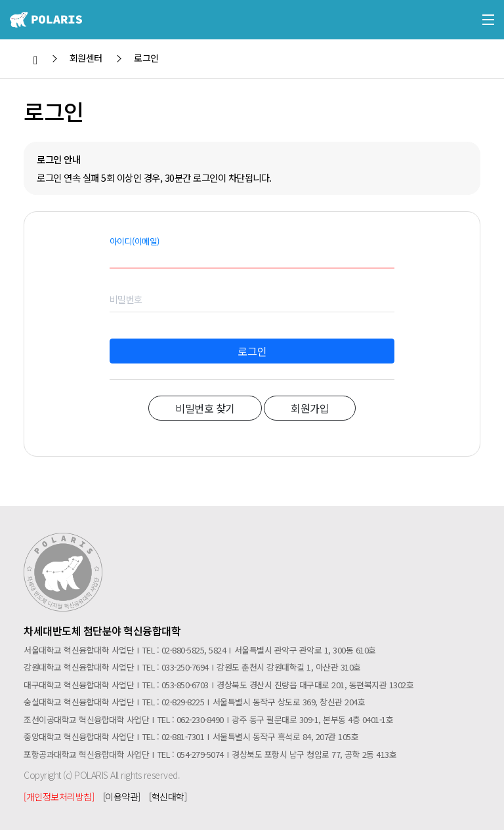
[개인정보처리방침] (59, 797)
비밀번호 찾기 (205, 408)
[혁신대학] (168, 797)
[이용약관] (122, 797)
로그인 (252, 351)
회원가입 (310, 408)
